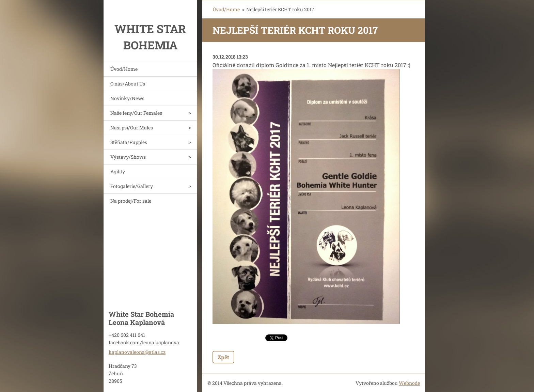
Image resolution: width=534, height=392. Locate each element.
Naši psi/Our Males (132, 128)
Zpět (223, 357)
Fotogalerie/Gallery (132, 186)
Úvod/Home (124, 69)
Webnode (409, 383)
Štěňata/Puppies (129, 142)
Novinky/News (127, 98)
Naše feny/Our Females (136, 113)
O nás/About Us (128, 84)
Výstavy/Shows (128, 157)
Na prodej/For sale (131, 201)
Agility (118, 171)
